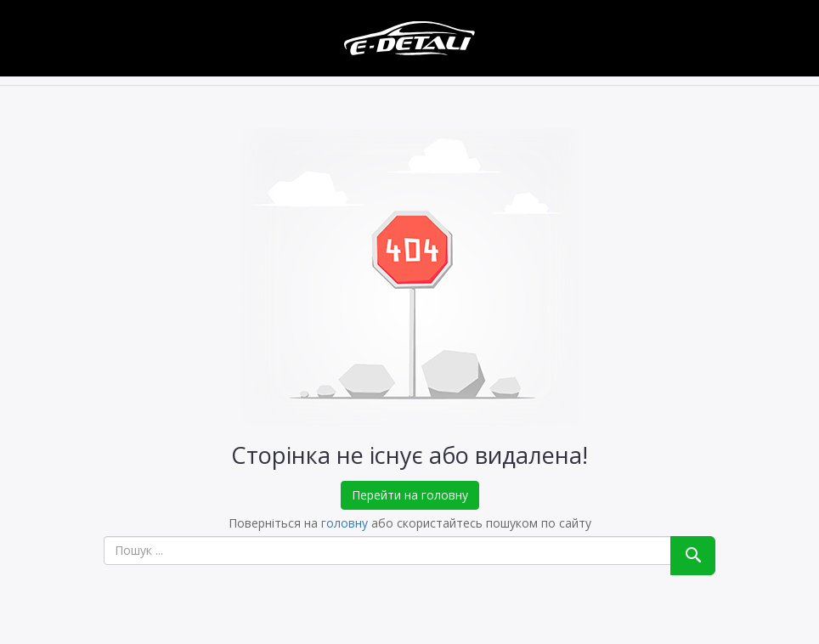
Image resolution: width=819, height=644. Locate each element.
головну (345, 523)
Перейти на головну (410, 495)
